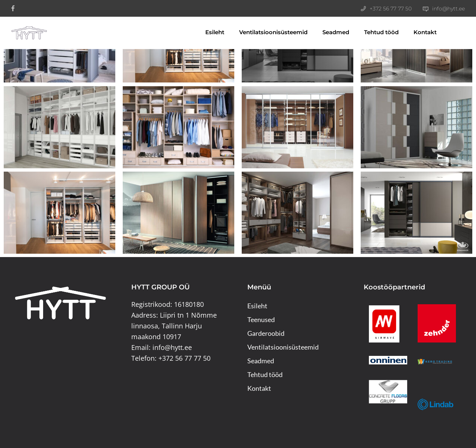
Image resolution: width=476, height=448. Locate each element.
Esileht (205, 32)
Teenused (261, 319)
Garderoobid (266, 333)
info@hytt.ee (448, 9)
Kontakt (416, 32)
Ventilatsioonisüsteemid (264, 32)
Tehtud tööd (372, 32)
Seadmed (327, 32)
